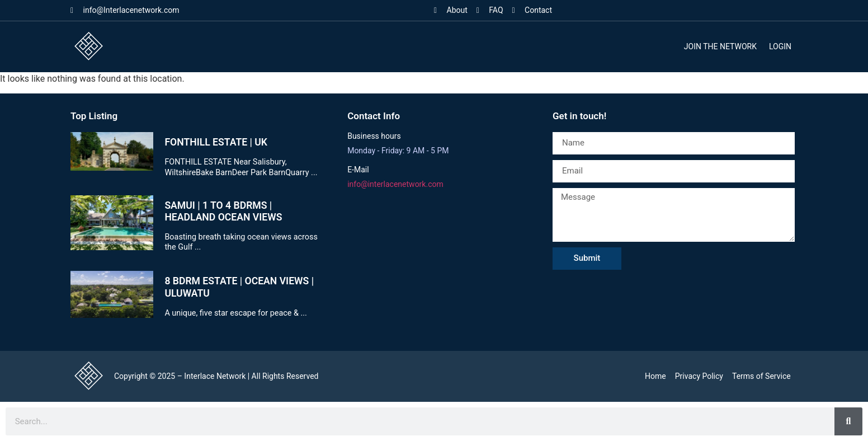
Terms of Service (761, 376)
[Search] (848, 421)
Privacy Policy (699, 376)
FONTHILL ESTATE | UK (216, 142)
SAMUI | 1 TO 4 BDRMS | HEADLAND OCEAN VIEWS (223, 211)
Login (780, 46)
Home (655, 376)
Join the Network (720, 46)
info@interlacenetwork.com (395, 184)
